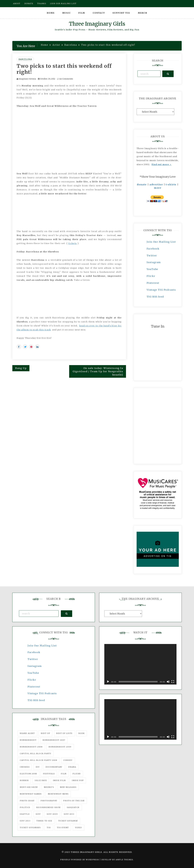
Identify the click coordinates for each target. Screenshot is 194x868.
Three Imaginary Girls (97, 24)
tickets (73, 243)
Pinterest (153, 283)
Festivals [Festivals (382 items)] (49, 774)
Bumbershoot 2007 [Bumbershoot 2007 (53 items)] (54, 740)
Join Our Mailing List (161, 242)
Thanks (42, 4)
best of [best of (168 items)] (45, 733)
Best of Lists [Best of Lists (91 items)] (64, 733)
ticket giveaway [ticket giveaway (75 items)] (68, 821)
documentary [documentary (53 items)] (54, 767)
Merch (143, 13)
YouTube (152, 269)
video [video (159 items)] (78, 828)
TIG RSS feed (155, 297)
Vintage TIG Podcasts (161, 290)
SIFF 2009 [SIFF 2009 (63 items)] (52, 814)
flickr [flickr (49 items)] (77, 774)
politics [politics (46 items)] (25, 807)
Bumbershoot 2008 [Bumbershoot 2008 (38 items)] (31, 747)
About (17, 4)
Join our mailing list (63, 4)
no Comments (65, 79)
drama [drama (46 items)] (72, 767)
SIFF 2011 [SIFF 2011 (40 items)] (69, 814)
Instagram (154, 262)
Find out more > (161, 164)
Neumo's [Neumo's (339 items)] (49, 787)
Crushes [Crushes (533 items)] (25, 767)
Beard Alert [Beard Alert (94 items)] (27, 733)
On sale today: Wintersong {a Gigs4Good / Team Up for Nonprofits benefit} (98, 371)
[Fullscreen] (173, 682)
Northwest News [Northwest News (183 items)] (58, 794)
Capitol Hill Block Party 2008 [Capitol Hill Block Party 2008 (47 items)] (38, 760)
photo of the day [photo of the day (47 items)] (74, 801)
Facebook (153, 249)
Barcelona (25, 59)
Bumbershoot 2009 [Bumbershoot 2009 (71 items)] (60, 747)
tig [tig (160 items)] (49, 828)
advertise (156, 184)
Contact (99, 13)
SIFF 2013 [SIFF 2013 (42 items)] (25, 821)
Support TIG (121, 13)
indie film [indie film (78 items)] (59, 780)
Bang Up (21, 368)
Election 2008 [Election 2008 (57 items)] (28, 774)
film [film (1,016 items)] (64, 774)
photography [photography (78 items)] (49, 801)
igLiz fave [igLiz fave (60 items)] (41, 780)
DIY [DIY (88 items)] (38, 767)
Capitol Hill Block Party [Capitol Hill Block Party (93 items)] (35, 753)
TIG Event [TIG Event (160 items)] (63, 828)
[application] (140, 664)
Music (67, 13)
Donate (29, 4)
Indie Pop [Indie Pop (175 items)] (78, 780)
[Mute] (168, 682)
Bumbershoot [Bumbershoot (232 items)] (28, 740)
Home (51, 13)
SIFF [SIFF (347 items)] (38, 814)
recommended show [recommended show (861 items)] (49, 807)
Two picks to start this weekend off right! (64, 69)
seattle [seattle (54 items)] (25, 814)
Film (82, 13)
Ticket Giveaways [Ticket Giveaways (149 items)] (30, 828)
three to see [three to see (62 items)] (44, 821)
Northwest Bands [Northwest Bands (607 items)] (31, 794)
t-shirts (171, 184)
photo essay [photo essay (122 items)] (27, 801)
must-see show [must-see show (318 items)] (29, 787)
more (158, 188)
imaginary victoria (27, 79)
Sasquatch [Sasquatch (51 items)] (73, 807)
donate (142, 184)
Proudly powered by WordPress (80, 860)
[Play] (108, 682)
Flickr (151, 276)
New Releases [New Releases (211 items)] (68, 787)
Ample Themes (124, 860)
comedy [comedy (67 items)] (68, 760)
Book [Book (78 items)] (82, 733)
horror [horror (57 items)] (24, 780)
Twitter (152, 256)
